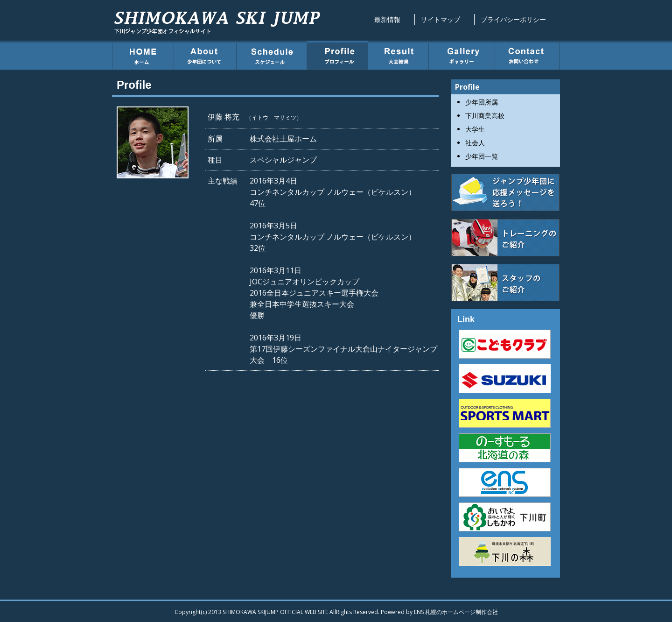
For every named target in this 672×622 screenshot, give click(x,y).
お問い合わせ (527, 55)
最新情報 (387, 19)
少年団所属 (482, 102)
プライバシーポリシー (513, 19)
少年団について (205, 55)
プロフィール (338, 55)
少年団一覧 (482, 156)
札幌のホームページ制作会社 (462, 612)
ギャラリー (462, 55)
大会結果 (399, 55)
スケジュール (272, 55)
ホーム (143, 55)
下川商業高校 (485, 116)
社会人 (475, 143)
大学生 (475, 129)
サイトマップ (441, 19)
